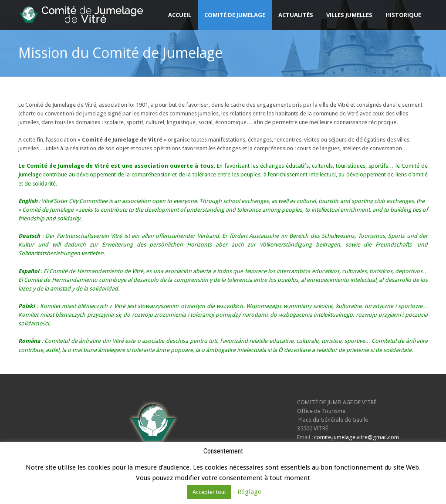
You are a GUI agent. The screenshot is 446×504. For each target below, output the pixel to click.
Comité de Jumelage (235, 15)
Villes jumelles (349, 15)
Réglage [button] (249, 492)
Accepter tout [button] (209, 492)
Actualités (296, 15)
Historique (403, 15)
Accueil (180, 15)
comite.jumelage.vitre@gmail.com (356, 437)
